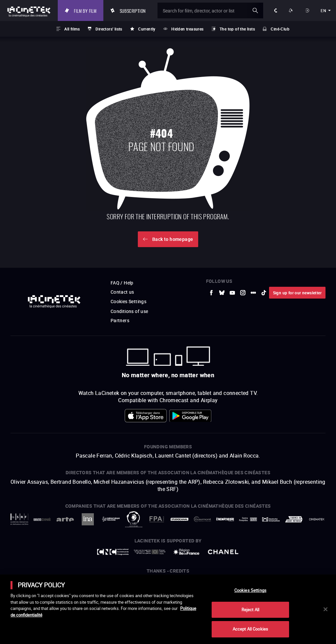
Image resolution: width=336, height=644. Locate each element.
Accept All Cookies (250, 629)
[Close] (325, 609)
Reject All (250, 610)
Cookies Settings (250, 590)
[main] (168, 609)
